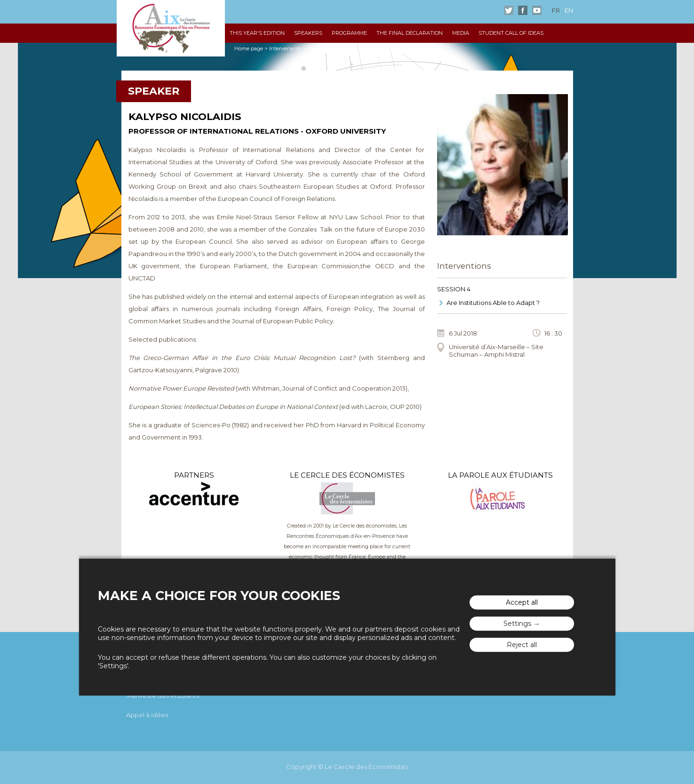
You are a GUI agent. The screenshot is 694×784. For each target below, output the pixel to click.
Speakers (308, 33)
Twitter (509, 10)
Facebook (523, 10)
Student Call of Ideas (511, 33)
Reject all (522, 645)
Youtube (537, 10)
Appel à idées (147, 715)
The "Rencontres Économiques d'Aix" (171, 28)
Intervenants (285, 48)
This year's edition (257, 33)
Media (461, 33)
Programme (349, 33)
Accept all (522, 602)
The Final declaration (410, 33)
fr (556, 10)
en (569, 10)
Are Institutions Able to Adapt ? (493, 303)
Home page (249, 48)
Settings (517, 624)
